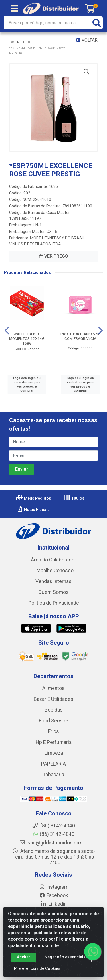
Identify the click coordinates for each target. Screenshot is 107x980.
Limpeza (54, 753)
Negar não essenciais (65, 959)
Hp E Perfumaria (54, 742)
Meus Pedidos (34, 498)
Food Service (53, 721)
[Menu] (14, 9)
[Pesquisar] (97, 23)
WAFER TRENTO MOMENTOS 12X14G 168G (27, 338)
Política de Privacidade (54, 603)
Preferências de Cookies (37, 970)
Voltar (87, 40)
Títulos (74, 498)
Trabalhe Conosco (54, 571)
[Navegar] (7, 331)
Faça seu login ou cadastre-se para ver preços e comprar (27, 384)
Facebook (54, 895)
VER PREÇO (54, 256)
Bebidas (54, 710)
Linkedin (53, 904)
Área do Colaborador (53, 560)
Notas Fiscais (33, 510)
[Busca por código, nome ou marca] (48, 23)
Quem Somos (53, 592)
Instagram (54, 887)
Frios (53, 731)
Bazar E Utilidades (53, 699)
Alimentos (53, 688)
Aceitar (24, 959)
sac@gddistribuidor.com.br (54, 843)
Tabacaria (53, 775)
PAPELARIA (53, 764)
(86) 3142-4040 (53, 834)
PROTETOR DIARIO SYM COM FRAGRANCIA (80, 336)
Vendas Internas (53, 581)
